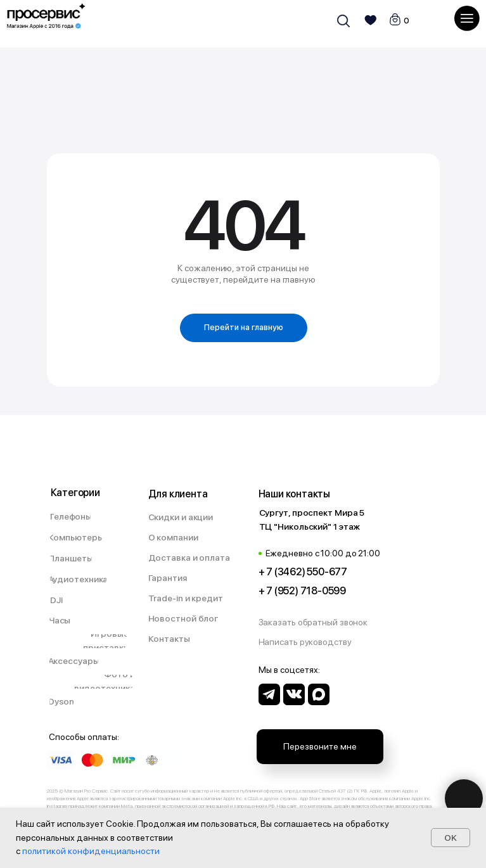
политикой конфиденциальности (91, 851)
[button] (320, 623)
